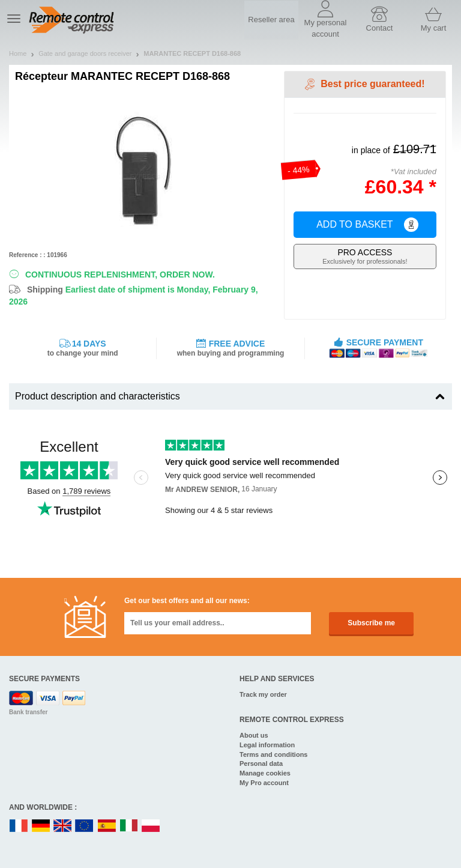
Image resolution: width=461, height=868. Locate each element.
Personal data (261, 763)
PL (151, 826)
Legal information (267, 745)
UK (63, 826)
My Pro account (264, 783)
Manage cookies (265, 773)
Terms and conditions (273, 754)
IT (129, 826)
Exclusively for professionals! (365, 256)
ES (107, 826)
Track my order (263, 694)
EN (85, 826)
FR (19, 826)
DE (41, 826)
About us (254, 735)
